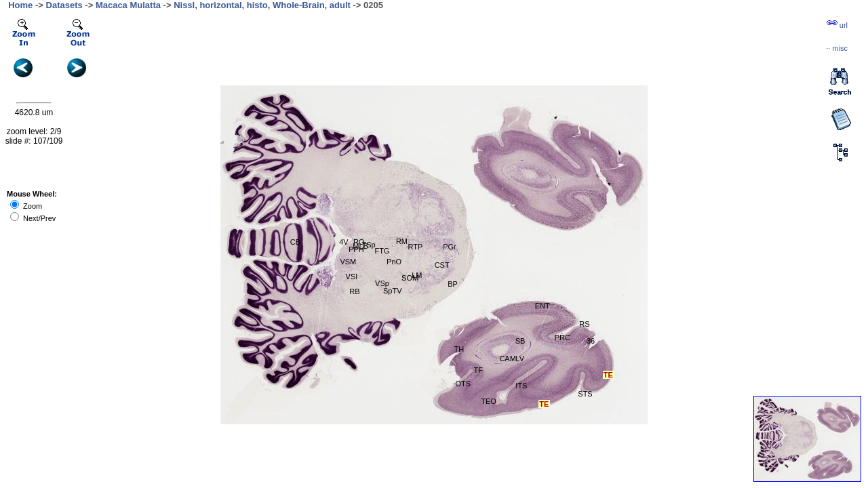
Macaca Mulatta (128, 5)
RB (354, 291)
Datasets (64, 5)
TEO (489, 401)
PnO (394, 262)
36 (591, 341)
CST (442, 265)
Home (20, 5)
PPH (356, 249)
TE (608, 375)
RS (584, 324)
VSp (382, 283)
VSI (352, 277)
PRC (563, 338)
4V (343, 242)
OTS (463, 384)
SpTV (393, 291)
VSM (348, 262)
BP (453, 284)
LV (520, 359)
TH (459, 349)
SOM (410, 278)
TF (478, 370)
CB (295, 242)
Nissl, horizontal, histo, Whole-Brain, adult (262, 5)
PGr (450, 247)
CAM (507, 359)
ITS (521, 386)
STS (585, 394)
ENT (542, 306)
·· (837, 48)
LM (417, 275)
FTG (382, 251)
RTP (416, 247)
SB (520, 341)
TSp (369, 245)
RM (402, 241)
